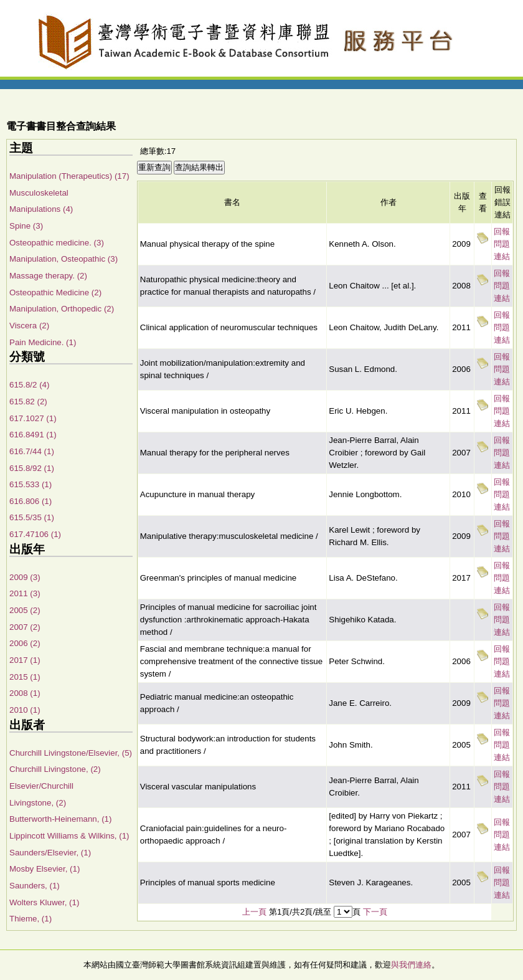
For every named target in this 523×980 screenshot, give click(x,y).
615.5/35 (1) (32, 517)
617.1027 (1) (33, 418)
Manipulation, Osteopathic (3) (64, 259)
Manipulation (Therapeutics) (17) (69, 176)
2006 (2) (25, 643)
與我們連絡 (411, 965)
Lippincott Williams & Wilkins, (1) (69, 836)
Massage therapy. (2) (48, 276)
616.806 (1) (31, 501)
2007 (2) (25, 627)
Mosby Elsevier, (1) (45, 869)
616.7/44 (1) (32, 451)
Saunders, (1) (35, 886)
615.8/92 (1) (32, 468)
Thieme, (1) (31, 919)
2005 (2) (25, 610)
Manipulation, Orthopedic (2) (62, 309)
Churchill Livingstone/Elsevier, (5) (71, 753)
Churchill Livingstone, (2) (55, 769)
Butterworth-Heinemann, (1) (60, 819)
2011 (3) (25, 593)
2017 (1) (25, 660)
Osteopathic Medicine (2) (55, 293)
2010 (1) (25, 710)
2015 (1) (25, 677)
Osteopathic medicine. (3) (57, 243)
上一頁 (254, 912)
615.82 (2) (28, 402)
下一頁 (375, 912)
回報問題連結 (502, 244)
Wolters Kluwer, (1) (44, 902)
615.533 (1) (31, 484)
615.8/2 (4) (29, 385)
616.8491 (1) (33, 435)
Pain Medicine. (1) (43, 342)
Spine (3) (26, 226)
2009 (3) (25, 577)
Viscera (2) (29, 326)
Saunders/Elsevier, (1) (50, 853)
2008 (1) (25, 693)
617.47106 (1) (35, 534)
